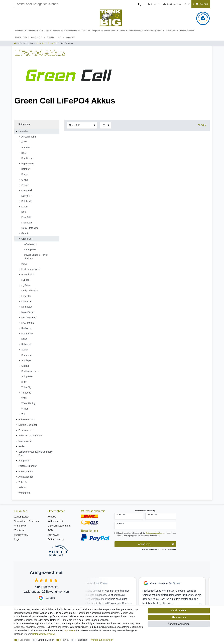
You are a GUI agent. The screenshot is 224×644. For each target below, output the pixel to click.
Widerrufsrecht (55, 521)
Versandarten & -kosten (27, 521)
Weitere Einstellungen (102, 640)
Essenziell (25, 640)
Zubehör (51, 37)
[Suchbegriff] (75, 4)
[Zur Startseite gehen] (24, 43)
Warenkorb (71, 37)
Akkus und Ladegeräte (91, 31)
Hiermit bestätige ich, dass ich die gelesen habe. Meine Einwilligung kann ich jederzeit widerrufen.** (147, 534)
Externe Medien (46, 640)
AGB (50, 530)
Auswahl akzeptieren (179, 624)
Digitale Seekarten (53, 31)
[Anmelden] (154, 4)
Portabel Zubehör (187, 31)
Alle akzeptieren (179, 610)
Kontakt (52, 517)
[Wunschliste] (187, 4)
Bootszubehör (21, 37)
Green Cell (52, 43)
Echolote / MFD (34, 31)
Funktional (82, 640)
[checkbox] (36, 580)
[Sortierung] (82, 125)
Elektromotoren (71, 31)
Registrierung (21, 535)
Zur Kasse (20, 530)
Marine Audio (110, 31)
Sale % (61, 37)
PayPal (65, 640)
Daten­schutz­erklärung (44, 634)
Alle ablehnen (179, 617)
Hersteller (20, 31)
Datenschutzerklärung (59, 526)
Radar (122, 31)
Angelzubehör (37, 37)
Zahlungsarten (22, 517)
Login (17, 539)
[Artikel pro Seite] (106, 125)
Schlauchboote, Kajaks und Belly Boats (146, 31)
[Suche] (139, 4)
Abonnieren (156, 544)
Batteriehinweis (56, 539)
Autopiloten (171, 31)
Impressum (53, 535)
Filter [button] (202, 125)
